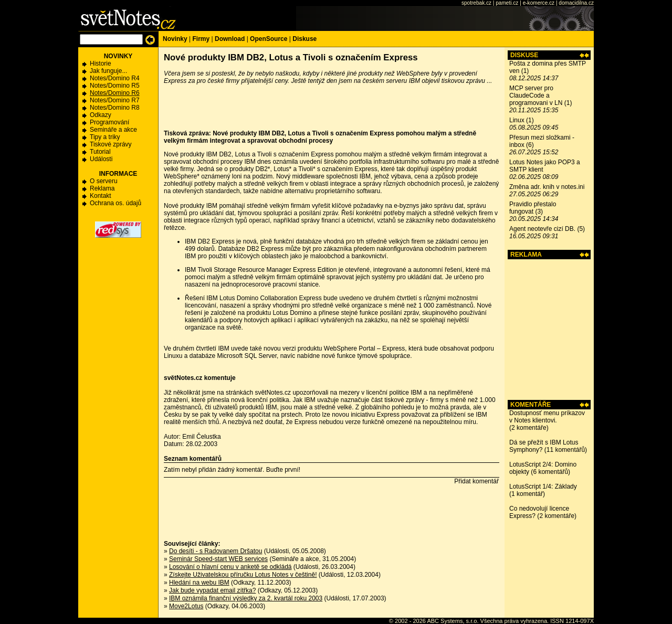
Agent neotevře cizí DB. (542, 229)
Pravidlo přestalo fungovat (533, 208)
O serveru (104, 181)
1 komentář (527, 494)
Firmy (201, 39)
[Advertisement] (549, 330)
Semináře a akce (113, 130)
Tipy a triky (105, 137)
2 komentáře (529, 428)
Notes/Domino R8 (115, 108)
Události (101, 159)
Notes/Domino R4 (115, 78)
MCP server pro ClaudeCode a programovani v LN (536, 96)
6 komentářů (550, 472)
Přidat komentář (476, 481)
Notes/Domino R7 (115, 100)
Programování (109, 122)
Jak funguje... (108, 71)
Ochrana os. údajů (115, 203)
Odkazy (101, 115)
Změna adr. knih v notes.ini (547, 187)
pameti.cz (507, 3)
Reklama (102, 188)
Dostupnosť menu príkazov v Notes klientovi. (547, 417)
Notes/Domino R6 (115, 93)
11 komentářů (566, 450)
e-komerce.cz (539, 3)
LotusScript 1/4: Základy (543, 486)
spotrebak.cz (476, 3)
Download (230, 39)
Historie (101, 64)
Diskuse (304, 39)
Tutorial (100, 152)
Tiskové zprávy (111, 144)
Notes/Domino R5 (115, 86)
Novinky (175, 39)
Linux (517, 120)
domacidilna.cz (576, 3)
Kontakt (101, 196)
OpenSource (269, 39)
